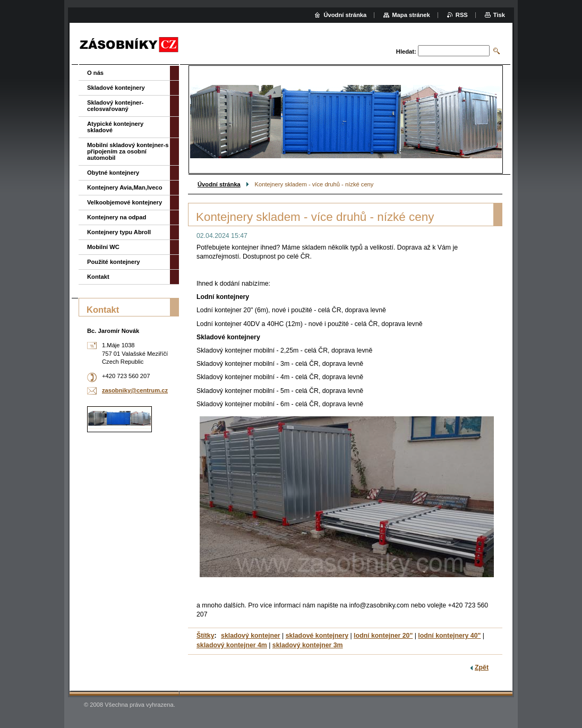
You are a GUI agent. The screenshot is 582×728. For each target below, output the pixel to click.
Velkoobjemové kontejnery (125, 202)
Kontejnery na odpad (117, 217)
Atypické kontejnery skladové (115, 127)
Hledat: (406, 52)
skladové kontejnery (317, 636)
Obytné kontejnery (113, 173)
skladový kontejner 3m (308, 645)
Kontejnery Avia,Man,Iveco (125, 187)
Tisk (499, 15)
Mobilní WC (103, 247)
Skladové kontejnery (116, 88)
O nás (95, 73)
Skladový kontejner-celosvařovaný (115, 106)
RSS (462, 15)
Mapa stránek (411, 15)
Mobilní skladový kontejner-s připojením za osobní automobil (128, 151)
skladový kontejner (251, 636)
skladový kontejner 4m (232, 645)
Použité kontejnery (113, 262)
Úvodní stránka (219, 184)
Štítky (206, 636)
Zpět (482, 667)
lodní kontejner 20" (383, 636)
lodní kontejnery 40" (449, 636)
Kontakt (98, 277)
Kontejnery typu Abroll (119, 232)
